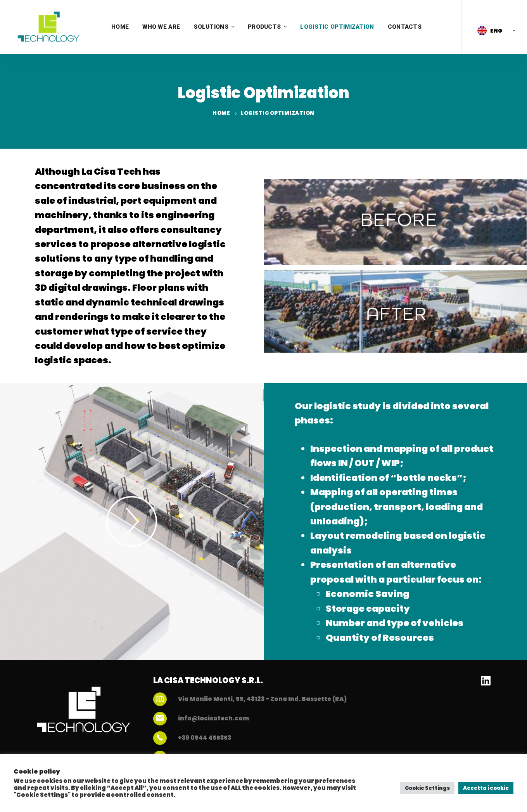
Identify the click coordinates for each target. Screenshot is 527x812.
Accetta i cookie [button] (486, 788)
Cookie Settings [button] (427, 788)
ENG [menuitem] (496, 31)
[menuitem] (494, 31)
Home (221, 113)
